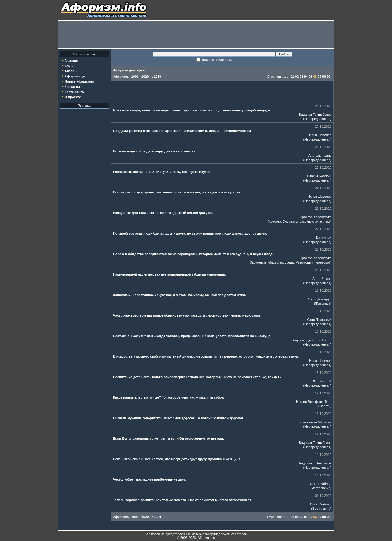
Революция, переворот (313, 262)
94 (306, 77)
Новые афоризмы (79, 81)
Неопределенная (317, 119)
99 (329, 77)
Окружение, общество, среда (272, 262)
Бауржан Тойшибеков (315, 115)
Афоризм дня (76, 76)
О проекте (73, 97)
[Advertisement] (196, 34)
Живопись (323, 303)
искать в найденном (216, 60)
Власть (325, 406)
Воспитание (321, 509)
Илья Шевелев (320, 135)
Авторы (71, 71)
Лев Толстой (322, 381)
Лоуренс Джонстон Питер (312, 340)
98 (324, 77)
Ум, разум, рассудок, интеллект (307, 221)
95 (311, 77)
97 (320, 77)
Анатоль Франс (320, 156)
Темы (69, 66)
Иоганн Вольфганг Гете (314, 402)
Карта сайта (74, 92)
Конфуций (324, 238)
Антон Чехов (322, 279)
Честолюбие (321, 488)
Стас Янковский (319, 176)
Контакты (72, 87)
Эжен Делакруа (320, 299)
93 (301, 77)
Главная (71, 61)
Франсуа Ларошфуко (316, 217)
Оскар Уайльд (321, 484)
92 (297, 77)
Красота (275, 221)
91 (292, 77)
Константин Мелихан (316, 422)
